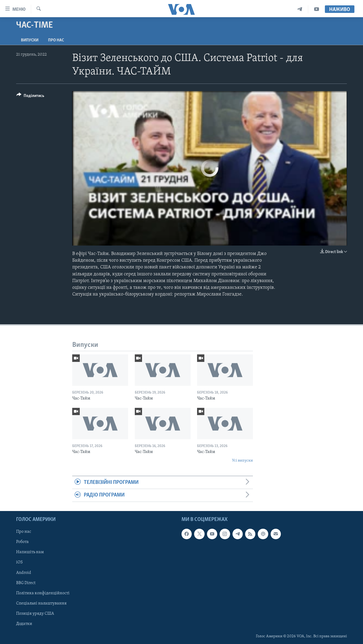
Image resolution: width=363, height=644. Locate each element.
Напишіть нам (30, 552)
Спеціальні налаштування (41, 603)
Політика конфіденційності (43, 593)
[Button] (30, 97)
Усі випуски (242, 461)
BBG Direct (26, 583)
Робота (22, 542)
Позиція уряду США (35, 613)
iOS (19, 562)
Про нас (56, 40)
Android (24, 573)
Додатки (24, 624)
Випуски (30, 40)
